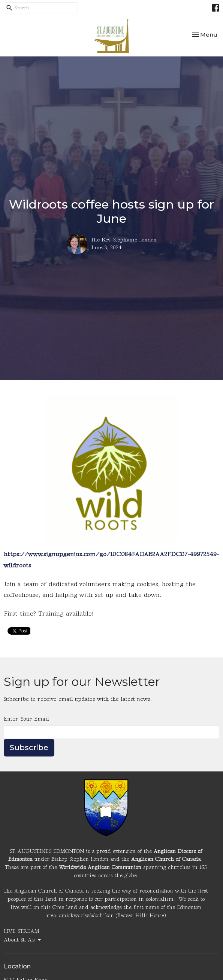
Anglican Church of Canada (166, 859)
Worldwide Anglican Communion (100, 867)
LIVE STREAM (22, 931)
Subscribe (29, 748)
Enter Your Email (26, 719)
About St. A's (23, 940)
